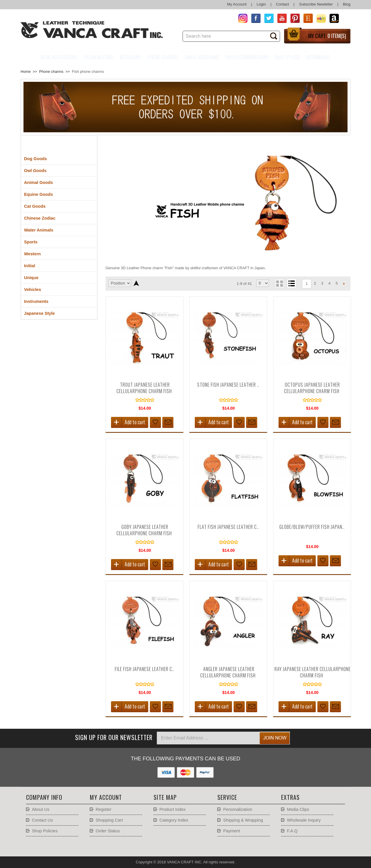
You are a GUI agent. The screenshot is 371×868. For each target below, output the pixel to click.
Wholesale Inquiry (304, 820)
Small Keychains (202, 57)
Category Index (174, 820)
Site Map (165, 797)
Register (104, 809)
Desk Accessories (59, 57)
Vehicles (33, 290)
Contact (282, 4)
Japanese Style (39, 313)
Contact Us (42, 820)
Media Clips (298, 809)
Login (261, 4)
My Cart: (327, 36)
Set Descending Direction (136, 283)
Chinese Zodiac (40, 218)
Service (227, 797)
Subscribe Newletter (316, 4)
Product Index (172, 809)
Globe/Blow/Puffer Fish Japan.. (312, 527)
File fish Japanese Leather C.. (145, 669)
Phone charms (163, 57)
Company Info (44, 797)
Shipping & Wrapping (243, 820)
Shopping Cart (109, 820)
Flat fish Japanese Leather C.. (228, 527)
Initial (30, 266)
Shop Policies (45, 831)
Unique (31, 278)
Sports (31, 242)
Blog (347, 4)
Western (32, 254)
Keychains (130, 57)
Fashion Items (99, 57)
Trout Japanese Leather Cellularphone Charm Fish (144, 388)
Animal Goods (38, 182)
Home (26, 72)
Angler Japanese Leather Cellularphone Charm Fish (228, 672)
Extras (290, 797)
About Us (41, 809)
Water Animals (39, 230)
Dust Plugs (288, 57)
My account (106, 797)
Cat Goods (35, 206)
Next (344, 283)
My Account (237, 4)
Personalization (238, 809)
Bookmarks (318, 57)
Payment (232, 831)
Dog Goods (36, 159)
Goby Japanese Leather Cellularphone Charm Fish (144, 530)
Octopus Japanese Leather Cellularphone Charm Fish (312, 388)
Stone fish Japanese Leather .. (228, 385)
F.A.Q (292, 831)
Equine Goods (38, 194)
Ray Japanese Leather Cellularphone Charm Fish (313, 672)
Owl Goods (35, 171)
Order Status (108, 831)
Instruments (36, 301)
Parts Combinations (247, 57)
